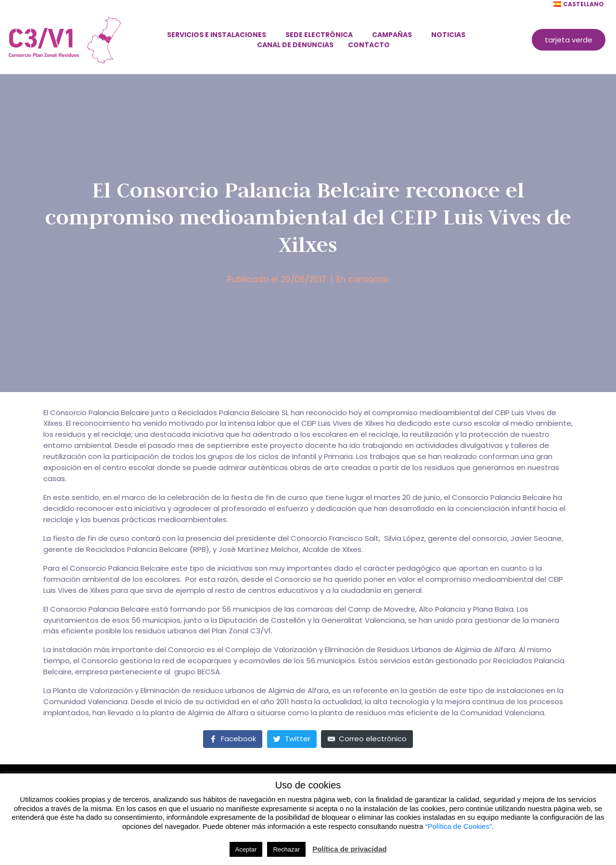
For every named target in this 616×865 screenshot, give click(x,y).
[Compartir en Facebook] (233, 739)
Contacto (369, 45)
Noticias (448, 35)
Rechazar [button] (286, 849)
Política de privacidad (349, 849)
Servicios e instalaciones (217, 35)
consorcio (368, 279)
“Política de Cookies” (459, 826)
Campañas (392, 35)
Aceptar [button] (246, 849)
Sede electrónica (319, 35)
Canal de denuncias (295, 45)
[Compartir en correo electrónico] (367, 739)
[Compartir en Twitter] (292, 739)
